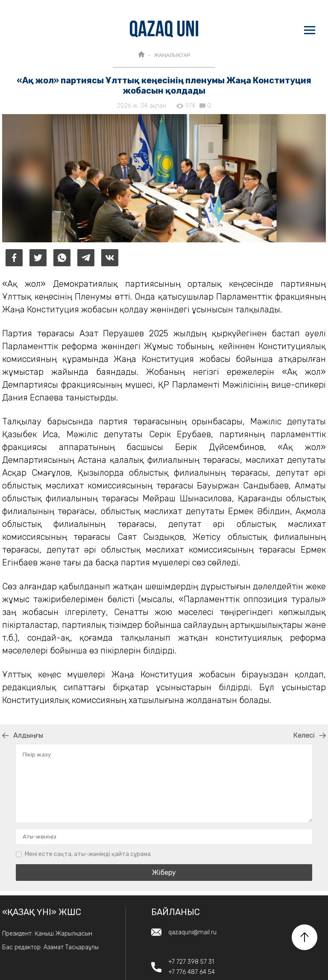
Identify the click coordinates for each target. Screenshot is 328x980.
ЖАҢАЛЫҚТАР (172, 55)
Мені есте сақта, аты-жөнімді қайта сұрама (88, 854)
